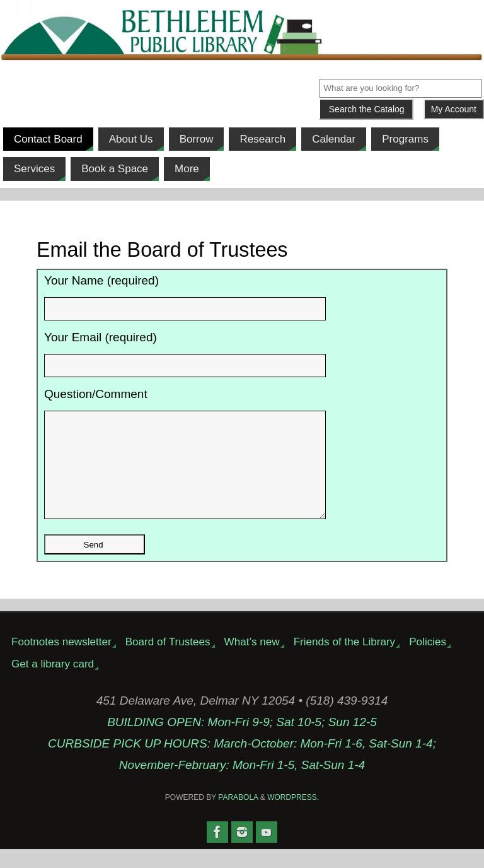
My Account (454, 109)
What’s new (252, 661)
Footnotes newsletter (61, 661)
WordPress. (293, 816)
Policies (428, 661)
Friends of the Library (345, 661)
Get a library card (53, 683)
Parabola (238, 816)
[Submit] (366, 109)
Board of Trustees (168, 661)
